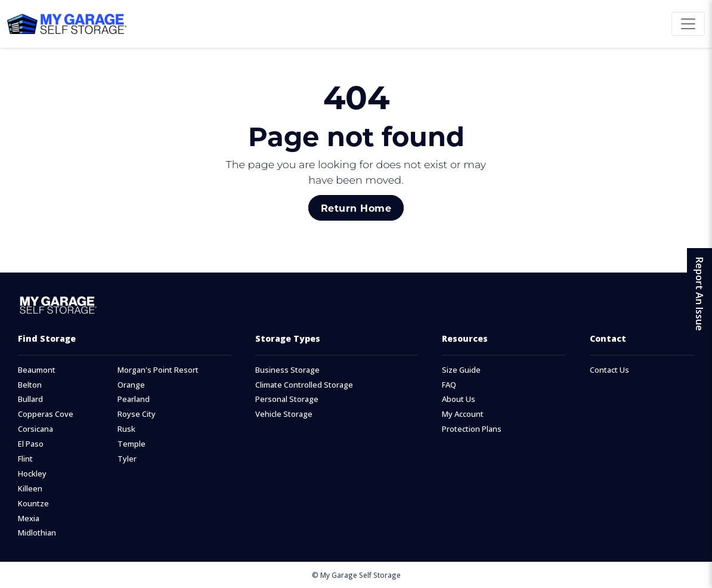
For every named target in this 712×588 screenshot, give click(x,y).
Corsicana (35, 429)
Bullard (30, 399)
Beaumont (37, 370)
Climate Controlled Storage (304, 385)
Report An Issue (699, 294)
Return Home (356, 208)
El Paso (31, 444)
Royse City (137, 414)
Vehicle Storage (284, 414)
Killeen (30, 489)
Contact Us (609, 370)
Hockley (32, 474)
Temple (131, 444)
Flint (25, 459)
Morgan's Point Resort (158, 370)
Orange (131, 385)
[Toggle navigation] (688, 24)
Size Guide (461, 370)
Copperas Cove (46, 414)
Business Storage (287, 370)
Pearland (134, 399)
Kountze (33, 504)
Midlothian (37, 533)
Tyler (127, 459)
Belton (30, 385)
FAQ (449, 385)
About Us (459, 399)
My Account (463, 414)
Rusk (126, 429)
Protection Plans (472, 429)
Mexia (29, 519)
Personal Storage (287, 399)
